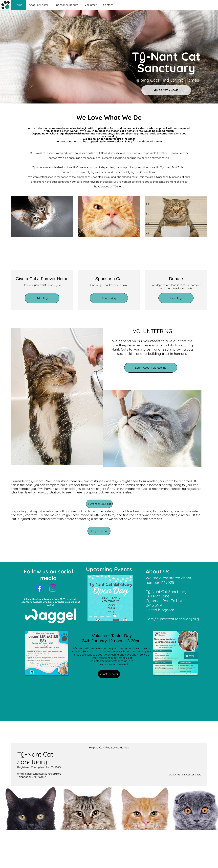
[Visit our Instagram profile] (53, 588)
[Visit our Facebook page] (40, 588)
